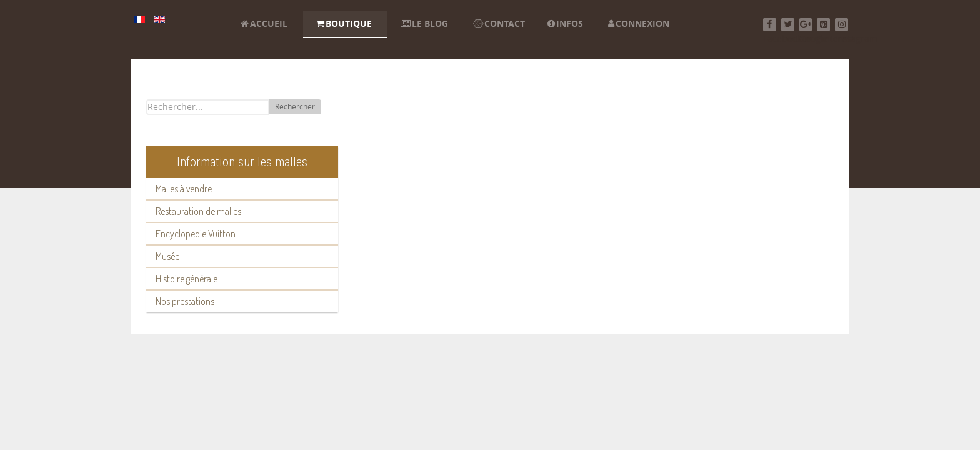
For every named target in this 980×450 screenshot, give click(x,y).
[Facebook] (770, 25)
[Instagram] (842, 25)
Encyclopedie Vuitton (196, 234)
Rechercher (295, 107)
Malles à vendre (184, 189)
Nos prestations (185, 301)
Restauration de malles (198, 211)
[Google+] (806, 25)
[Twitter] (788, 25)
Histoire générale (187, 279)
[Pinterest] (823, 25)
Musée (167, 256)
